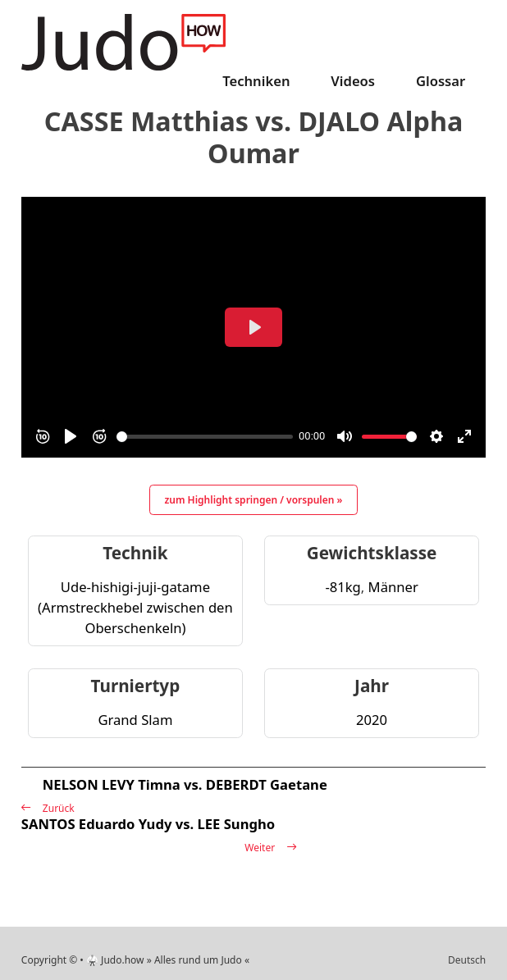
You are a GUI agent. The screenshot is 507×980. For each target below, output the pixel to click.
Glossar (441, 81)
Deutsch (467, 960)
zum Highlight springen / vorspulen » (254, 500)
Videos (353, 81)
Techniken (256, 81)
